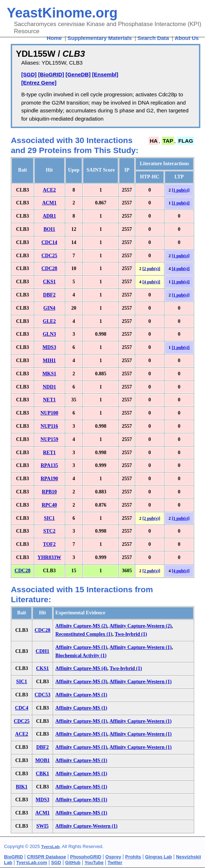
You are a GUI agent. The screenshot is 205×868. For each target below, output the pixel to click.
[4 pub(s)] (181, 269)
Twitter (115, 862)
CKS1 (49, 282)
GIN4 (49, 308)
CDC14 (49, 242)
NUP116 (49, 426)
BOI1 (49, 229)
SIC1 (49, 518)
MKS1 (49, 374)
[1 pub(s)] (181, 190)
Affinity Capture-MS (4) (81, 668)
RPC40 (49, 505)
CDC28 (49, 268)
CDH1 (42, 651)
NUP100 (49, 413)
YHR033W (49, 557)
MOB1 (42, 760)
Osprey (113, 857)
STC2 (49, 531)
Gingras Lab (158, 857)
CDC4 (22, 708)
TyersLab (50, 847)
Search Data (153, 38)
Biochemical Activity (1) (81, 656)
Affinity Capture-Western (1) (140, 647)
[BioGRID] (51, 74)
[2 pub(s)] (151, 269)
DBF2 (49, 295)
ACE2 (49, 190)
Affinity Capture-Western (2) (140, 626)
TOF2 (49, 544)
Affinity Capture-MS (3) (81, 682)
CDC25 (49, 256)
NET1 (49, 400)
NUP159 (49, 439)
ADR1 (49, 216)
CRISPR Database (47, 857)
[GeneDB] (78, 74)
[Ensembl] (105, 74)
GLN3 (49, 334)
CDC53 (42, 695)
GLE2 (49, 321)
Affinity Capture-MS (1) (81, 647)
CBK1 (42, 774)
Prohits (133, 857)
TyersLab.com (32, 862)
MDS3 (49, 347)
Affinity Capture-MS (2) (81, 626)
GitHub (73, 862)
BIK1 (22, 787)
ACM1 (49, 203)
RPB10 (49, 492)
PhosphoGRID (86, 857)
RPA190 (49, 479)
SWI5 (42, 826)
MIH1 (49, 361)
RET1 (49, 453)
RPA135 (49, 465)
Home (54, 38)
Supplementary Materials (100, 38)
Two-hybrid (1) (131, 634)
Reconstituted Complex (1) (84, 634)
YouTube (94, 862)
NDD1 (49, 387)
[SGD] (29, 74)
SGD (56, 862)
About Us (187, 38)
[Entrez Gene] (39, 83)
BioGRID (13, 857)
